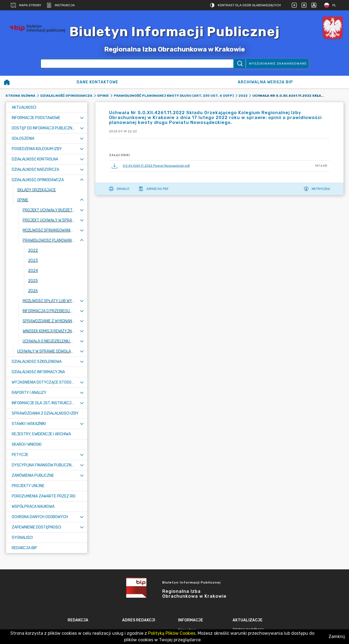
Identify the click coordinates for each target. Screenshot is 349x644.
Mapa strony (26, 5)
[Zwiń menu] (82, 180)
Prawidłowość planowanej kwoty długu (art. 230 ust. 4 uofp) (174, 96)
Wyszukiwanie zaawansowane (278, 63)
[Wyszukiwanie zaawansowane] (137, 64)
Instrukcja (61, 5)
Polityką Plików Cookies (172, 633)
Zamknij (337, 637)
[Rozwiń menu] (82, 118)
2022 (243, 96)
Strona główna (20, 96)
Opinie (103, 96)
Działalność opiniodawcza (66, 96)
